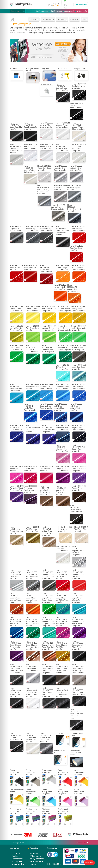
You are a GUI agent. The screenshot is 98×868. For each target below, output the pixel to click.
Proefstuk (75, 19)
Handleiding (62, 19)
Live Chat (89, 863)
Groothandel (17, 859)
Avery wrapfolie (37, 859)
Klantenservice (81, 5)
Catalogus (34, 19)
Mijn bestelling (48, 19)
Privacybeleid (18, 861)
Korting (33, 864)
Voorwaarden (18, 864)
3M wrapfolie (36, 856)
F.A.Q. (84, 19)
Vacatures (16, 853)
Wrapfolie (34, 853)
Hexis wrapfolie (37, 861)
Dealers (15, 856)
